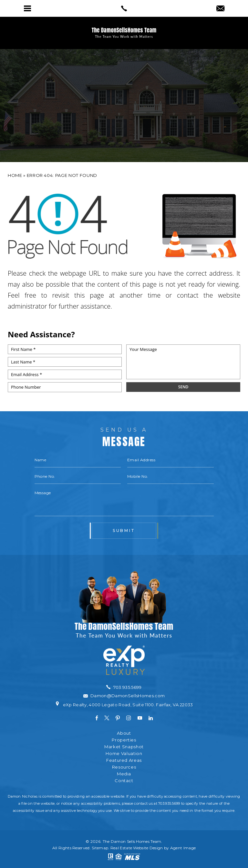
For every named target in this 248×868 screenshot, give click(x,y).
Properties (124, 740)
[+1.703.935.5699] (124, 687)
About (124, 733)
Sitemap (100, 848)
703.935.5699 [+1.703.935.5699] (169, 803)
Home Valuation (124, 754)
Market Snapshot (124, 747)
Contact (124, 781)
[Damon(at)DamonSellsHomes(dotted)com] (220, 9)
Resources (124, 767)
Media (124, 774)
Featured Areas (124, 760)
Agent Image (183, 848)
